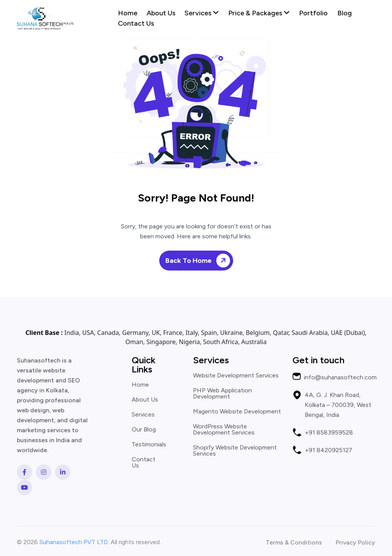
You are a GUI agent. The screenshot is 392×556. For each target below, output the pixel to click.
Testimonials (149, 444)
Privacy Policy (355, 543)
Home (128, 13)
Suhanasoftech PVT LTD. (74, 542)
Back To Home (199, 260)
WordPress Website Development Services (224, 430)
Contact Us (136, 23)
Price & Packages (259, 13)
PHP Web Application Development (222, 394)
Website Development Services (236, 376)
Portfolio (313, 13)
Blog (345, 13)
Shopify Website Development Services (235, 451)
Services (202, 13)
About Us (161, 13)
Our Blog (144, 430)
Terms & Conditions (294, 543)
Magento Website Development (237, 412)
